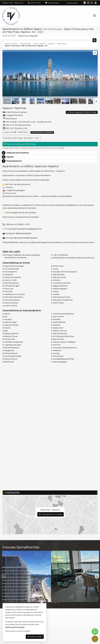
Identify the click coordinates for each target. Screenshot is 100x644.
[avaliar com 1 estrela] (4, 35)
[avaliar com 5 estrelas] (14, 35)
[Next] (97, 576)
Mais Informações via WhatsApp (20, 143)
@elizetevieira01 (24, 233)
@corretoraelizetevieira (26, 237)
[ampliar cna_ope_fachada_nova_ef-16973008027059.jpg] (50, 72)
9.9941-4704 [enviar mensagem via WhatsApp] (35, 3)
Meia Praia (18, 108)
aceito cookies (35, 637)
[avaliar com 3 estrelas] (9, 35)
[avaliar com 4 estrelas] (12, 35)
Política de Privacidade (15, 627)
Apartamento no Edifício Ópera (21, 29)
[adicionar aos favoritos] (46, 597)
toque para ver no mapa (51, 514)
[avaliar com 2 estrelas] (6, 35)
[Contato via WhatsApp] (95, 632)
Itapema (7, 108)
